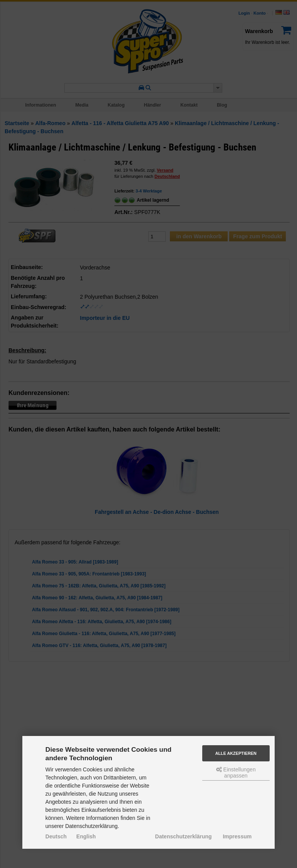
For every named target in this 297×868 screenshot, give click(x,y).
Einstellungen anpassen (236, 773)
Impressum (237, 836)
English (86, 836)
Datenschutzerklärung (184, 836)
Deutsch (56, 836)
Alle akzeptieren (236, 753)
